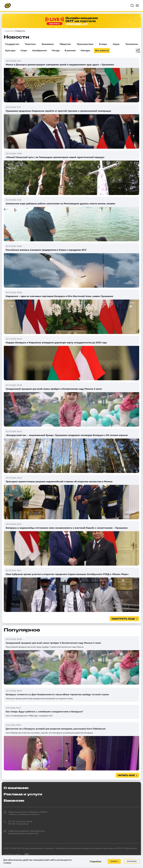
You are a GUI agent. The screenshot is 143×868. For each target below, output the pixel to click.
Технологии (132, 44)
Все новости (102, 50)
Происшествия (85, 44)
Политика (30, 44)
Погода (56, 50)
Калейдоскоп (39, 50)
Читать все (126, 776)
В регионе (70, 50)
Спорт (24, 50)
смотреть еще (123, 619)
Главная (8, 31)
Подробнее (95, 861)
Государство (12, 44)
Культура (10, 50)
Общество (65, 44)
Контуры (85, 50)
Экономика (48, 44)
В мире (103, 44)
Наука (116, 44)
